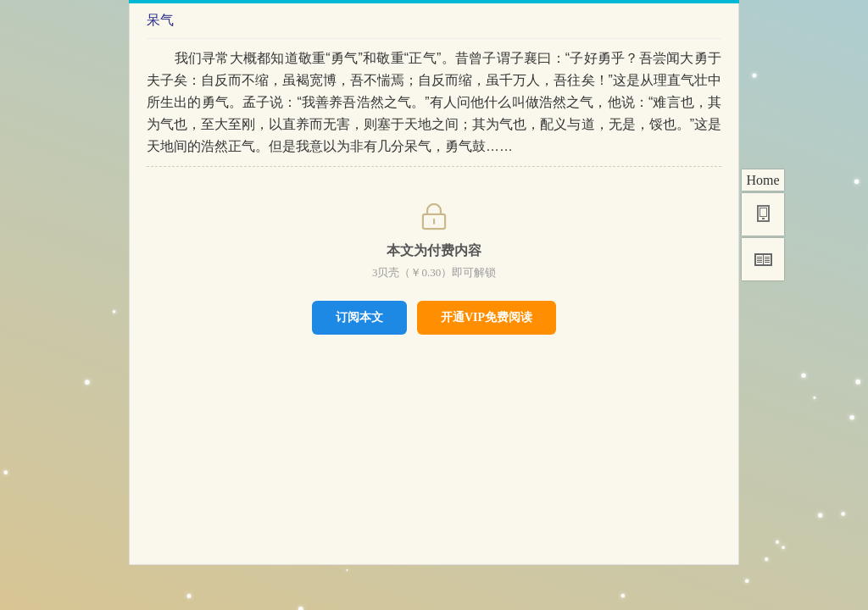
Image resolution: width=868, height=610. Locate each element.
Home (762, 180)
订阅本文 (359, 317)
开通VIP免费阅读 (487, 317)
